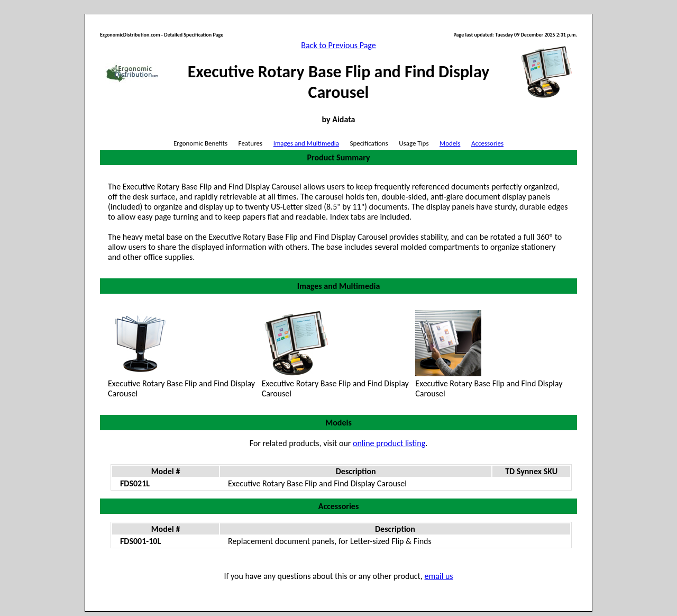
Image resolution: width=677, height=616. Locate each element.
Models (450, 143)
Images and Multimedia (306, 143)
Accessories (487, 143)
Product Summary (338, 157)
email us (439, 576)
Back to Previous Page (338, 45)
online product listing (389, 443)
